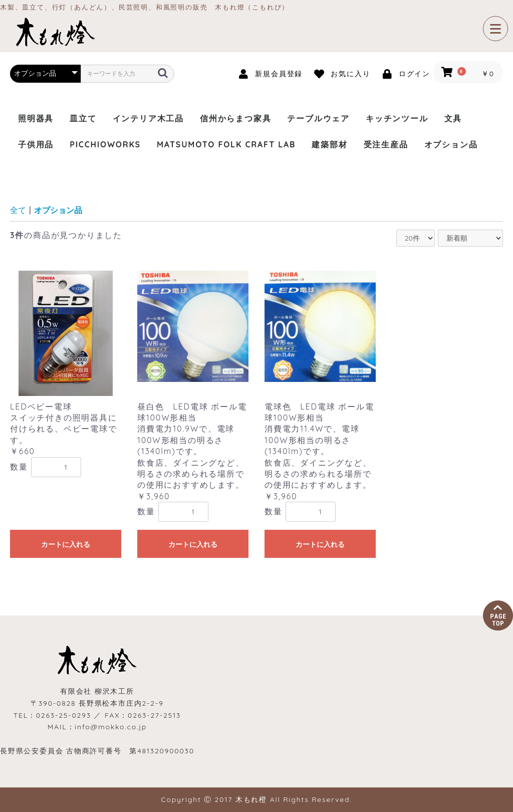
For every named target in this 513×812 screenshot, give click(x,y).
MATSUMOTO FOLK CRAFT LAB (226, 144)
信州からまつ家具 (235, 118)
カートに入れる (66, 544)
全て (18, 210)
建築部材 (329, 144)
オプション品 (451, 144)
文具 (453, 118)
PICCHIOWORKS (105, 144)
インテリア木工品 (148, 118)
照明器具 (36, 118)
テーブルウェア (318, 118)
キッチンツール (397, 118)
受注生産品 (386, 144)
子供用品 (36, 144)
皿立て (83, 118)
